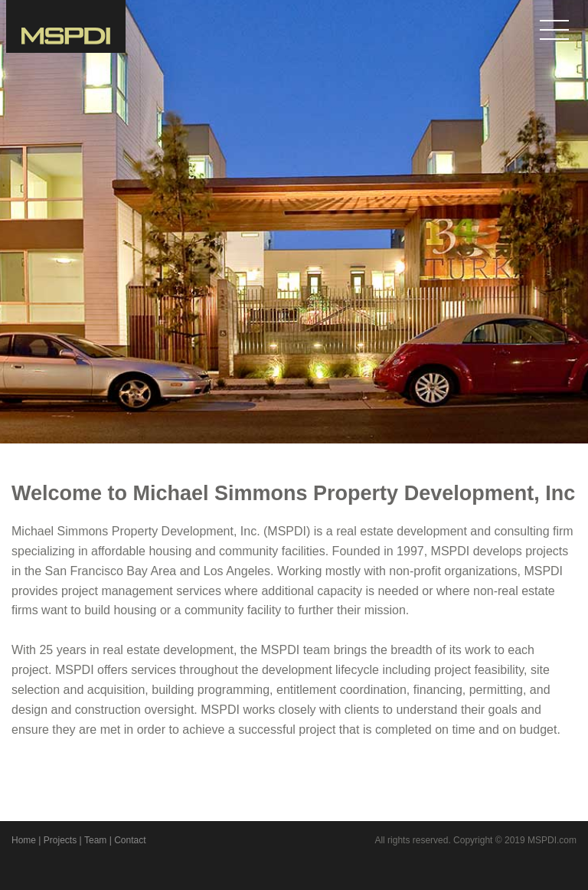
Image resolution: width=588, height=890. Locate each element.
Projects (60, 840)
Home (24, 840)
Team (95, 840)
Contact (130, 840)
